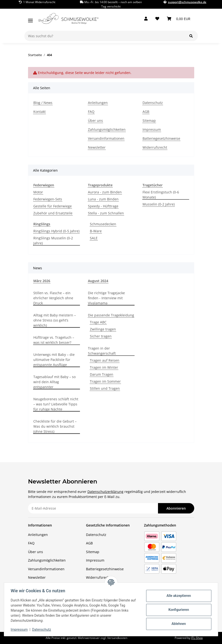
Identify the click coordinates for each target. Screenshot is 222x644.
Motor (38, 192)
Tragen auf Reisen (105, 360)
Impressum (20, 629)
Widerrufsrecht (155, 147)
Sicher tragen (101, 336)
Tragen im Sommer (105, 381)
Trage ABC (98, 322)
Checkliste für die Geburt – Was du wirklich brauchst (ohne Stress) (55, 426)
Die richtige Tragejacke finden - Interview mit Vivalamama (106, 298)
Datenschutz (43, 629)
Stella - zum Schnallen (106, 213)
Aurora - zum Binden (105, 192)
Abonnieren (176, 508)
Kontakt (39, 112)
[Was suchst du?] (104, 36)
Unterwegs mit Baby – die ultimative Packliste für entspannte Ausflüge (54, 360)
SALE (94, 238)
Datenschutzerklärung (105, 492)
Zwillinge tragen (103, 329)
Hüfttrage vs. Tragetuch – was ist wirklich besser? (54, 340)
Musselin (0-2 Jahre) (159, 204)
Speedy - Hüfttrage (103, 206)
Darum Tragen (102, 374)
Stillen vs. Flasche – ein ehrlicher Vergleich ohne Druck (53, 298)
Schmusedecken (103, 224)
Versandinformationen (106, 138)
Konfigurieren (177, 610)
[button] (146, 19)
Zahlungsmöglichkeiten (107, 129)
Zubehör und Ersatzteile (53, 213)
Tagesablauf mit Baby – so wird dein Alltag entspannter (54, 382)
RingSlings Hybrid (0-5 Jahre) (56, 231)
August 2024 (98, 281)
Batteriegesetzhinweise (161, 138)
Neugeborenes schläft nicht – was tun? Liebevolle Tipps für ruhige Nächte (56, 404)
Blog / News (43, 103)
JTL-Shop (197, 638)
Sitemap (149, 121)
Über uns (95, 121)
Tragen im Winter (104, 367)
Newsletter (97, 147)
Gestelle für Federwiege (53, 206)
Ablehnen (177, 624)
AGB (146, 112)
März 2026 (42, 281)
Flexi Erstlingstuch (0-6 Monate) (161, 195)
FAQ (91, 112)
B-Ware (96, 231)
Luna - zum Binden (103, 199)
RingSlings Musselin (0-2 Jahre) (53, 241)
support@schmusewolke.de (187, 2)
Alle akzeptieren (177, 596)
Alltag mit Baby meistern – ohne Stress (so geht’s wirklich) (55, 320)
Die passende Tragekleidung (111, 315)
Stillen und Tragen (105, 388)
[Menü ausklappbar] (30, 19)
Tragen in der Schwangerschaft (102, 351)
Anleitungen (98, 103)
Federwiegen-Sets (48, 199)
